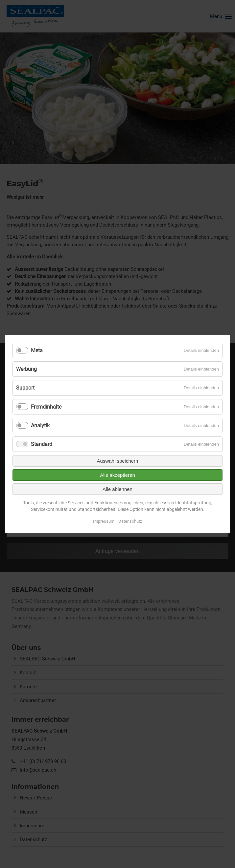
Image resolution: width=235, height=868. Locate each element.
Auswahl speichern (118, 461)
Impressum (104, 521)
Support (25, 388)
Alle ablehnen (117, 489)
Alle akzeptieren (117, 475)
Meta (37, 350)
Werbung (26, 369)
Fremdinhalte (46, 407)
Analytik (40, 425)
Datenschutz (130, 521)
